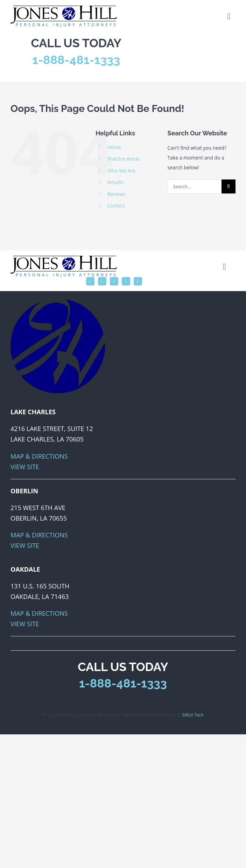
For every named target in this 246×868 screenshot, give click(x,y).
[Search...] (195, 186)
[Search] (229, 186)
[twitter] (102, 281)
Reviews (117, 194)
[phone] (138, 281)
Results (116, 182)
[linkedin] (126, 281)
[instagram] (114, 281)
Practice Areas (124, 159)
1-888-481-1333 (76, 60)
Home (114, 147)
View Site (25, 467)
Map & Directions (39, 456)
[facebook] (90, 281)
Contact (116, 206)
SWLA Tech (193, 715)
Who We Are (121, 171)
